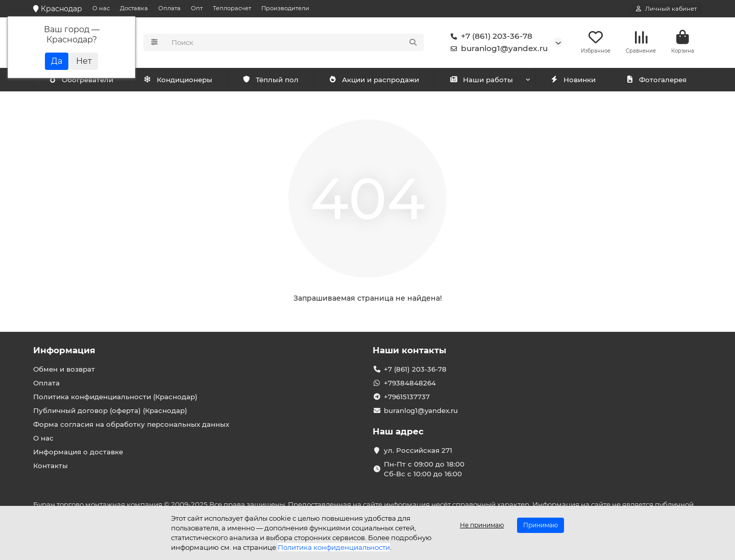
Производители (285, 8)
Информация (64, 350)
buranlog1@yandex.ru (497, 49)
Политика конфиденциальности (334, 547)
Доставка (134, 8)
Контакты (51, 466)
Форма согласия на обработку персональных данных (131, 424)
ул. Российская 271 (418, 450)
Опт (197, 8)
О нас (101, 8)
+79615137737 (407, 397)
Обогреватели (180, 80)
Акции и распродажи (374, 80)
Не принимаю (482, 525)
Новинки (573, 80)
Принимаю (541, 525)
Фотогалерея (656, 80)
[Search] (295, 43)
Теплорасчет (232, 8)
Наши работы (481, 80)
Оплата (169, 8)
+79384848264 (410, 383)
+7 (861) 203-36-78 (489, 37)
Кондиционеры (83, 80)
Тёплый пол (270, 80)
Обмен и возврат (64, 369)
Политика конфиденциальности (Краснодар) (115, 397)
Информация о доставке (78, 452)
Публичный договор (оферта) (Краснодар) (110, 410)
